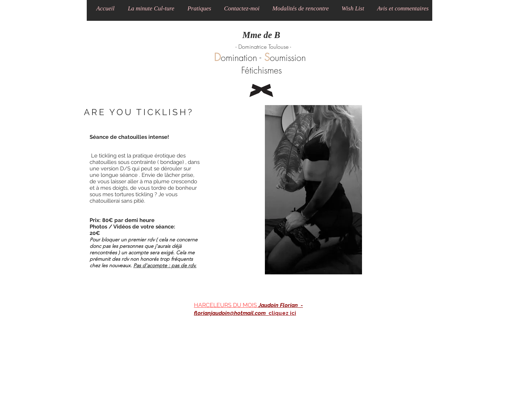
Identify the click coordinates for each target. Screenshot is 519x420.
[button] (151, 8)
